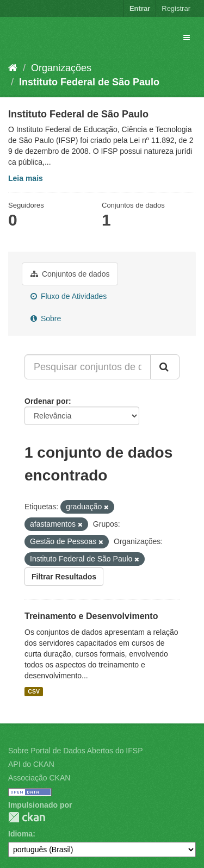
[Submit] (165, 367)
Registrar (176, 8)
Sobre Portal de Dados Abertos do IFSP (75, 751)
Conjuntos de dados (70, 274)
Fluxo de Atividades (69, 296)
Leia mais (26, 178)
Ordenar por (47, 401)
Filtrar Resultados (64, 577)
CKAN (27, 817)
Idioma (20, 834)
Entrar (140, 8)
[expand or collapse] (187, 38)
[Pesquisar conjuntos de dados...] (88, 367)
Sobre (46, 319)
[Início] (13, 68)
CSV (34, 691)
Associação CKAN (39, 778)
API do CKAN (31, 764)
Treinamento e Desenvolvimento (91, 616)
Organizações (61, 68)
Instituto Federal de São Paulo (89, 82)
